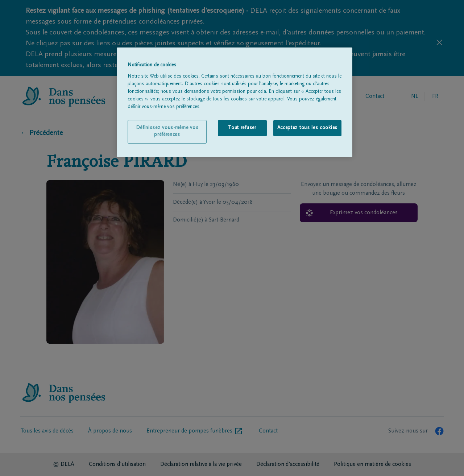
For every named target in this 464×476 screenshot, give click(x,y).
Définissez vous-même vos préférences (167, 132)
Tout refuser (242, 128)
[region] (235, 102)
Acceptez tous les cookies (308, 128)
